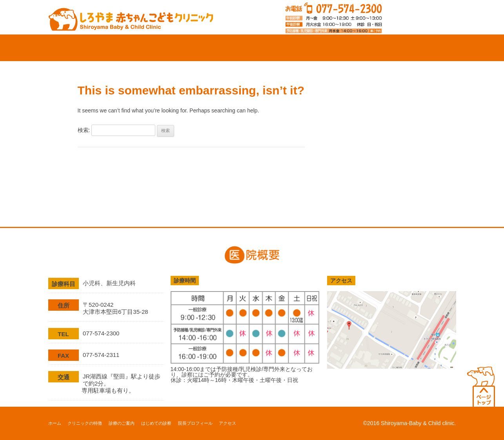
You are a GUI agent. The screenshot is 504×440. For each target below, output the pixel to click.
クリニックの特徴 (151, 48)
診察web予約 (423, 17)
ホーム (82, 48)
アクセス (423, 48)
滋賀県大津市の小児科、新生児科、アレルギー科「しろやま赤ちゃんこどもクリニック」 (131, 17)
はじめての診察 (287, 48)
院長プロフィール (355, 48)
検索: (84, 130)
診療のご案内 (219, 48)
